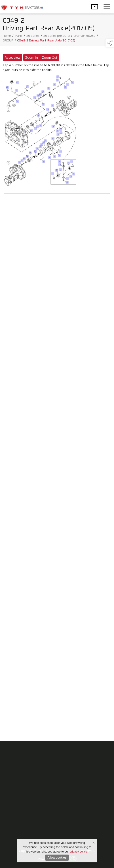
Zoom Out (50, 59)
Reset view (13, 59)
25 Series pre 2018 (57, 37)
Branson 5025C (84, 37)
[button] (95, 7)
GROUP (8, 42)
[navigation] (107, 7)
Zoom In (32, 59)
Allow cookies (57, 857)
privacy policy (78, 852)
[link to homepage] (22, 7)
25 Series (33, 37)
